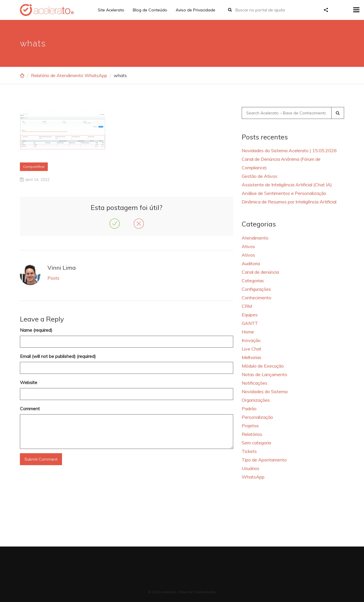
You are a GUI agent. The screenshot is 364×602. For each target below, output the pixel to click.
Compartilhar (34, 167)
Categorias (253, 281)
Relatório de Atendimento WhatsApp (69, 75)
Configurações (256, 289)
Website (29, 382)
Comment (30, 409)
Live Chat (252, 349)
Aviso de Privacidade (196, 10)
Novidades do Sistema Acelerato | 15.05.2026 (289, 150)
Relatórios (252, 434)
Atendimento (255, 238)
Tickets (249, 451)
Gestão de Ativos (259, 176)
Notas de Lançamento (264, 374)
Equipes (250, 315)
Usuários (251, 468)
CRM (247, 306)
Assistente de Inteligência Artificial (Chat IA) (287, 185)
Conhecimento (257, 298)
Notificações (255, 383)
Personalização (257, 417)
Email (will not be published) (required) (58, 356)
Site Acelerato (111, 10)
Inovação (251, 340)
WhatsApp (253, 477)
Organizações (256, 400)
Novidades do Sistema (265, 391)
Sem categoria (256, 443)
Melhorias (252, 357)
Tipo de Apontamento (264, 460)
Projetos (250, 426)
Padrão (249, 409)
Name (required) (36, 330)
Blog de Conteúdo (150, 10)
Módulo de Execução (263, 366)
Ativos (248, 246)
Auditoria (251, 263)
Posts (53, 278)
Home (248, 332)
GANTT (250, 323)
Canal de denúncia (260, 272)
